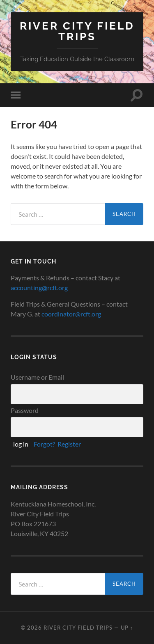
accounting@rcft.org (39, 288)
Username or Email (37, 377)
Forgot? (44, 444)
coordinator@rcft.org (71, 314)
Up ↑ (127, 628)
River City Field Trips (77, 31)
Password (25, 410)
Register (69, 444)
